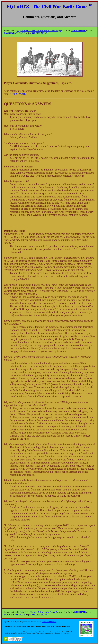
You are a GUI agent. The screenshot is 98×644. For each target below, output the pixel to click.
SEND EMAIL (18, 94)
